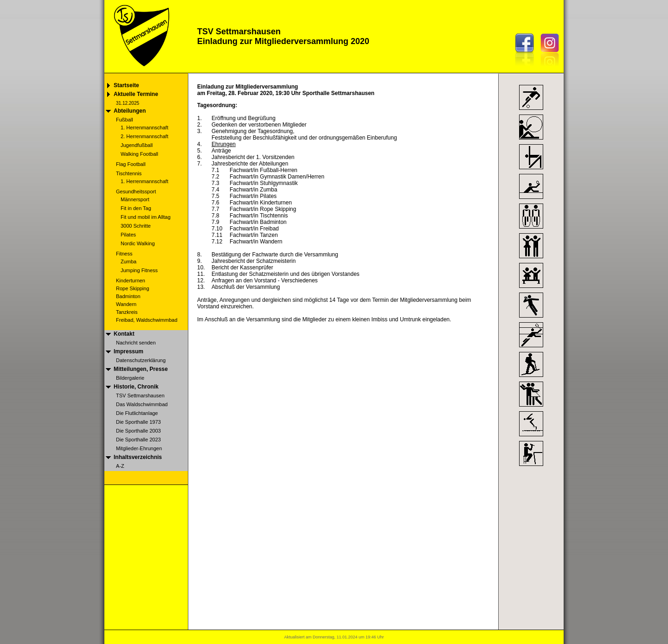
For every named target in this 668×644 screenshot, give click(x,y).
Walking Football (139, 154)
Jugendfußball (137, 145)
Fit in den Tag (136, 208)
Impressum (128, 351)
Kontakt (124, 334)
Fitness (124, 254)
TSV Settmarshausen (140, 395)
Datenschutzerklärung (141, 360)
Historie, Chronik (136, 387)
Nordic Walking (138, 243)
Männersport (135, 199)
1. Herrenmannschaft (145, 128)
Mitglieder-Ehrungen (139, 448)
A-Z (120, 466)
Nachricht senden (136, 343)
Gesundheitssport (136, 191)
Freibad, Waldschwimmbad (147, 320)
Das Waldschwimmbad (142, 404)
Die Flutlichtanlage (137, 413)
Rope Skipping (133, 288)
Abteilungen (130, 111)
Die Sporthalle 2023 (138, 440)
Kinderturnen (131, 281)
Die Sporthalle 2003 (138, 431)
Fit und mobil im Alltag (146, 217)
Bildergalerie (130, 378)
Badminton (128, 296)
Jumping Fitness (139, 270)
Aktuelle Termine (136, 94)
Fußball (125, 120)
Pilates (128, 235)
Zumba (128, 261)
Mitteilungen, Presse (141, 369)
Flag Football (131, 164)
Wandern (126, 304)
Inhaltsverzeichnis (138, 457)
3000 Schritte (136, 226)
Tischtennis (129, 173)
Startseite (126, 85)
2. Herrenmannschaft (145, 136)
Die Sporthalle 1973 (138, 422)
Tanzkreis (127, 312)
